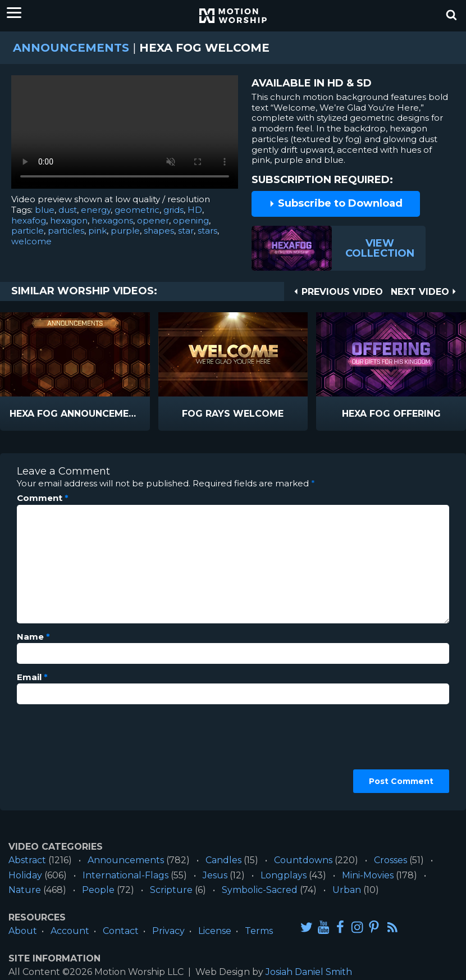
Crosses (390, 860)
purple (125, 231)
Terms (259, 931)
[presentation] (63, 753)
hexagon (69, 220)
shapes (159, 231)
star (186, 231)
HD (195, 210)
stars (207, 231)
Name (33, 637)
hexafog (29, 220)
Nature (25, 890)
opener (153, 220)
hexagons (112, 220)
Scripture (171, 890)
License (215, 931)
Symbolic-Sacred (260, 890)
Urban (347, 890)
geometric (137, 210)
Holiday (25, 875)
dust (68, 210)
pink (97, 231)
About (23, 931)
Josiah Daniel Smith (309, 972)
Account (70, 931)
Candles (223, 860)
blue (45, 210)
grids (173, 210)
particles (66, 231)
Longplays (284, 875)
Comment (43, 498)
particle (28, 231)
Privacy (168, 931)
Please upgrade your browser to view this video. (125, 135)
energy (96, 210)
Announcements (71, 48)
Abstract (27, 860)
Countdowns (303, 860)
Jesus (215, 875)
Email (32, 677)
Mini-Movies (368, 875)
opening (191, 220)
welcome (31, 241)
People (98, 890)
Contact (121, 931)
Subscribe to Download (336, 203)
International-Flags (125, 875)
